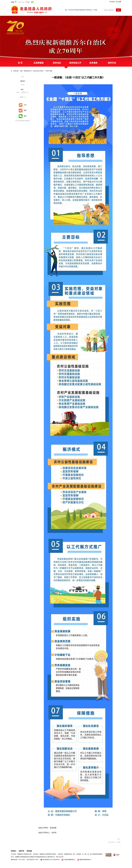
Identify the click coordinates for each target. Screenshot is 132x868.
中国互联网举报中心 (68, 860)
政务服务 (94, 63)
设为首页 (112, 2)
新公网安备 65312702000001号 (50, 860)
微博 (23, 110)
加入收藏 (118, 2)
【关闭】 (118, 842)
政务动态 (57, 63)
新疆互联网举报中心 (84, 860)
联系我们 (14, 851)
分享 (23, 105)
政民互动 (112, 63)
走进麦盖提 (39, 63)
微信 (23, 116)
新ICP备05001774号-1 (33, 860)
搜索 (119, 10)
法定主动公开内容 (38, 71)
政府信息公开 (75, 63)
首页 (21, 71)
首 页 (20, 63)
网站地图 (29, 851)
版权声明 (21, 851)
